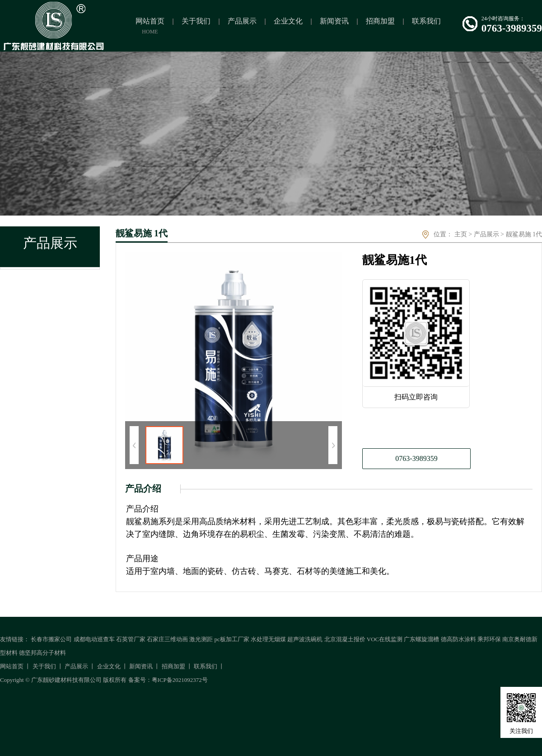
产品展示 (486, 234)
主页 (461, 234)
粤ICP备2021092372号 (180, 680)
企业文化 (109, 666)
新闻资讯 (141, 666)
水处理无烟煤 (268, 639)
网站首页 (12, 666)
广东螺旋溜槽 (421, 639)
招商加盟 (173, 666)
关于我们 (44, 666)
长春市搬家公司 (51, 639)
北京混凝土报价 (345, 639)
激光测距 (201, 639)
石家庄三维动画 (167, 639)
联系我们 (206, 666)
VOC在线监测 (385, 639)
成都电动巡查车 (94, 639)
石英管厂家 (131, 639)
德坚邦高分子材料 (42, 653)
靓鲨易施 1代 (524, 234)
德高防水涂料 (458, 639)
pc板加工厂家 (232, 639)
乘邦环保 (489, 639)
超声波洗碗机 (305, 639)
